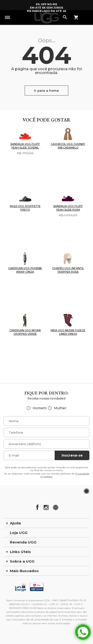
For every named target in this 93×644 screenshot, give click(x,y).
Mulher (60, 408)
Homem (40, 408)
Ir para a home (46, 90)
